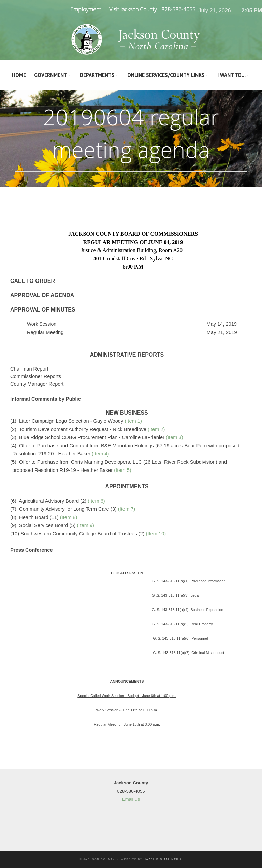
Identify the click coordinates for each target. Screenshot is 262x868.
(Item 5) (123, 470)
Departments (97, 75)
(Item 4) (100, 454)
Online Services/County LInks (166, 75)
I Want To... (231, 75)
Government (51, 75)
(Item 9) (85, 525)
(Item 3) (174, 437)
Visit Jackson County (133, 9)
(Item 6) (96, 501)
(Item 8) (69, 517)
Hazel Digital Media (163, 859)
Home (19, 75)
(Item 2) (156, 429)
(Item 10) (156, 534)
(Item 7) (127, 509)
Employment (86, 9)
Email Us (131, 799)
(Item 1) (133, 421)
